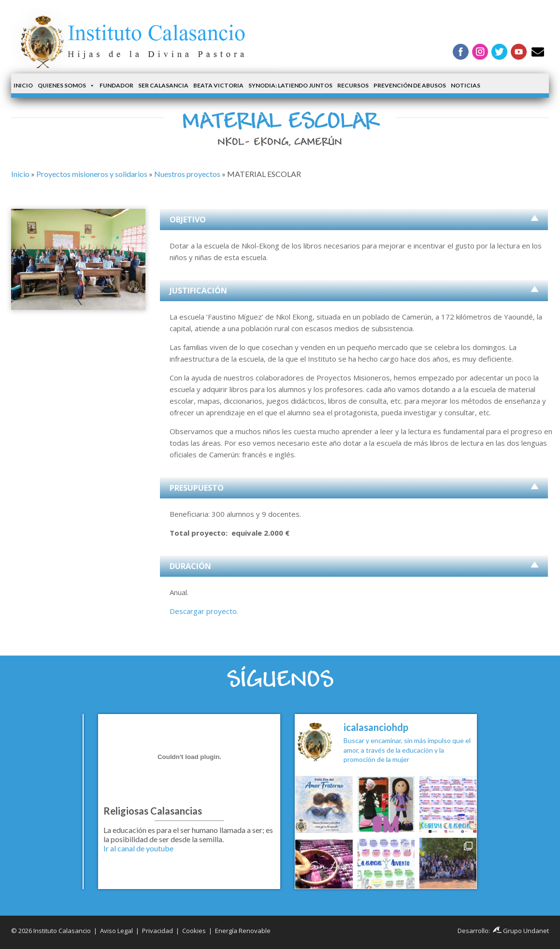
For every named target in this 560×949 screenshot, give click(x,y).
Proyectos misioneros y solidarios (92, 174)
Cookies (194, 931)
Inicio (23, 85)
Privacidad (158, 931)
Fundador (116, 85)
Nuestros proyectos (187, 174)
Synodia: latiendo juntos (290, 85)
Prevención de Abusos (410, 85)
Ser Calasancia (163, 85)
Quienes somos (66, 86)
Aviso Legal (116, 931)
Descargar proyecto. (204, 611)
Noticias (466, 85)
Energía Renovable (243, 931)
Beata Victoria (218, 85)
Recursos (353, 85)
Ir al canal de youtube (138, 848)
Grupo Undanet (521, 931)
